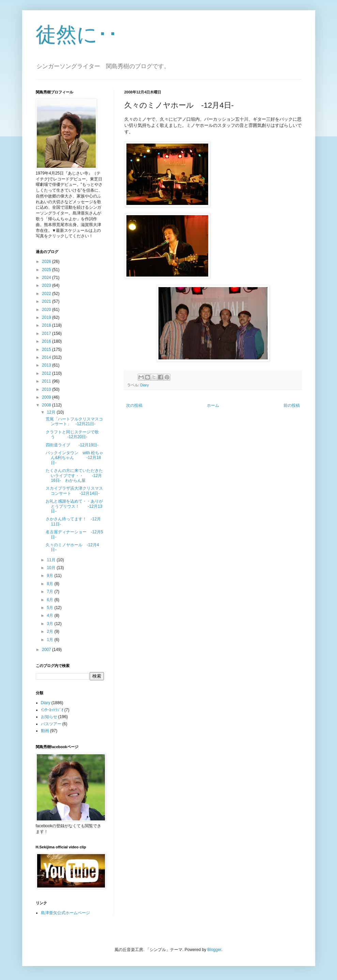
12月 (52, 412)
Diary (145, 385)
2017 (47, 333)
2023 (47, 285)
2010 (47, 389)
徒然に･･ (77, 35)
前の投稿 (292, 405)
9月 (50, 576)
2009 (47, 397)
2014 (47, 357)
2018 (47, 325)
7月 (50, 592)
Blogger (215, 950)
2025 (47, 270)
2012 (47, 373)
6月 (50, 600)
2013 (47, 365)
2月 (50, 632)
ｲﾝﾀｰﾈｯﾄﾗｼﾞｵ (52, 710)
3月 (50, 624)
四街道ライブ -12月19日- (72, 445)
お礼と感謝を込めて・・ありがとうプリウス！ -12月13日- (74, 506)
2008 (47, 405)
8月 (50, 584)
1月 (50, 640)
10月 (52, 568)
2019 (47, 317)
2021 (47, 301)
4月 (50, 615)
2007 (47, 650)
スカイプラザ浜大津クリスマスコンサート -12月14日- (74, 491)
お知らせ (49, 717)
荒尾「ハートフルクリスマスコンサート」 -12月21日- (74, 421)
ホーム (213, 405)
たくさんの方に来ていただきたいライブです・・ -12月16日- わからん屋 (74, 476)
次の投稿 (134, 405)
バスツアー (51, 724)
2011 (47, 381)
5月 (50, 608)
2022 (47, 294)
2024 (47, 278)
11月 (52, 560)
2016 (47, 341)
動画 (45, 731)
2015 (47, 350)
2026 (47, 262)
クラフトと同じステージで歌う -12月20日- (72, 434)
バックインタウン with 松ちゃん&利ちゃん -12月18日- (74, 458)
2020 (47, 310)
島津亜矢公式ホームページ (65, 913)
